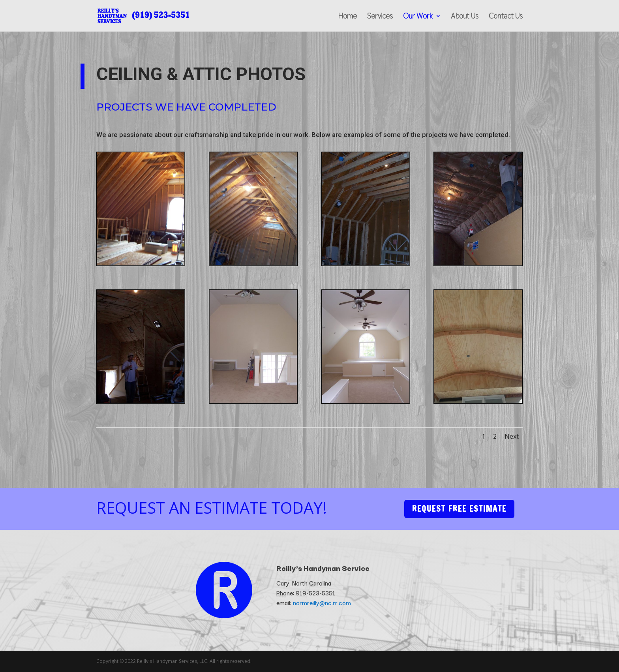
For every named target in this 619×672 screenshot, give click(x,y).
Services (380, 17)
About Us (465, 17)
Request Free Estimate (459, 509)
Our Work (418, 17)
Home (347, 17)
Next (512, 436)
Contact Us (506, 17)
